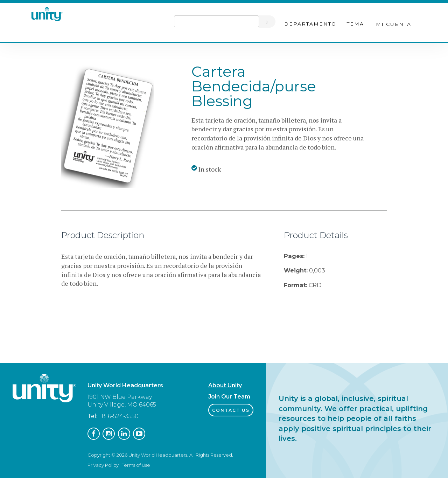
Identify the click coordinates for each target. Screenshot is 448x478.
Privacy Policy (103, 465)
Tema (355, 24)
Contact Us (231, 410)
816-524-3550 (120, 416)
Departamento (310, 24)
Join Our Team (229, 397)
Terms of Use (136, 465)
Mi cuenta (394, 24)
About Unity (225, 385)
